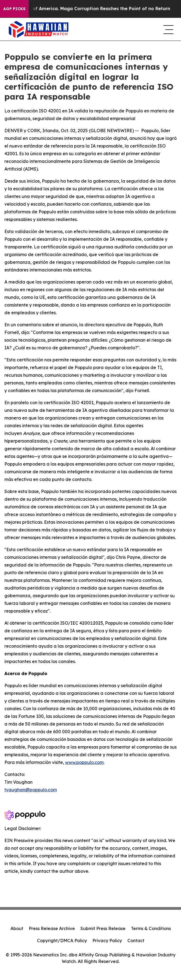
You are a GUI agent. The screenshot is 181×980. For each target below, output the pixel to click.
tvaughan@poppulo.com (31, 790)
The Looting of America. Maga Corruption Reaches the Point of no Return (91, 9)
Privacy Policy (107, 941)
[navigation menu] (168, 29)
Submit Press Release (103, 928)
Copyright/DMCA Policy (62, 941)
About (17, 928)
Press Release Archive (52, 928)
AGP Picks (14, 9)
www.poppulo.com (84, 762)
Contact (136, 941)
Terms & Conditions (151, 928)
